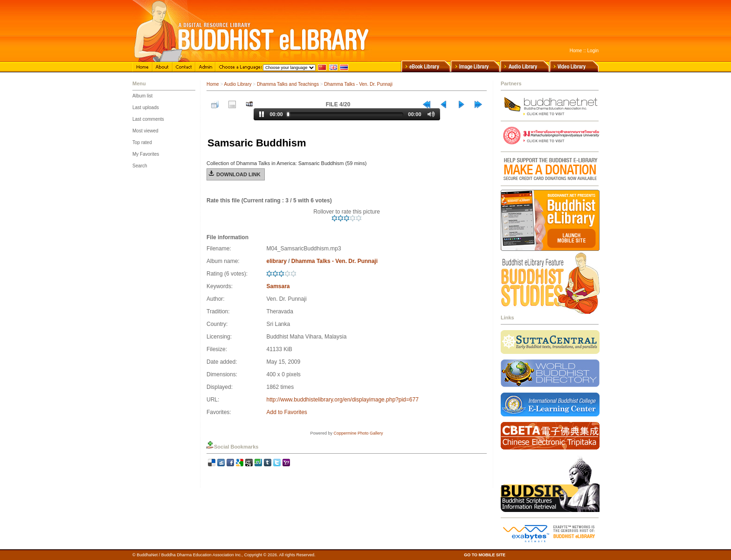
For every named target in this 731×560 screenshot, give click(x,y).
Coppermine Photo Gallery (358, 433)
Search (140, 166)
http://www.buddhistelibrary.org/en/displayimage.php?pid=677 (342, 400)
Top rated (142, 142)
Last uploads (146, 107)
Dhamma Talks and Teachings (288, 84)
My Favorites (146, 154)
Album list (142, 96)
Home (576, 51)
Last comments (148, 119)
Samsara (278, 286)
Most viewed (145, 131)
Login (593, 51)
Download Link (238, 174)
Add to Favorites (286, 412)
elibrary (276, 261)
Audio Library (238, 84)
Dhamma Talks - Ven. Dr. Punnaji (358, 84)
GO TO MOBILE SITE (485, 555)
